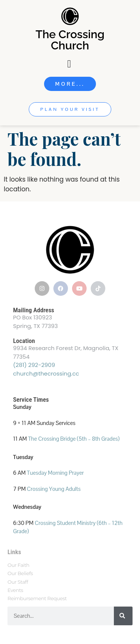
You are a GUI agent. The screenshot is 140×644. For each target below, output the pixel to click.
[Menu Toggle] (70, 64)
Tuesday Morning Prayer (55, 473)
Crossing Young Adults (54, 489)
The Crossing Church (70, 40)
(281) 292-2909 (34, 365)
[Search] (123, 616)
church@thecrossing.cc (46, 373)
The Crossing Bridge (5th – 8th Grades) (74, 439)
